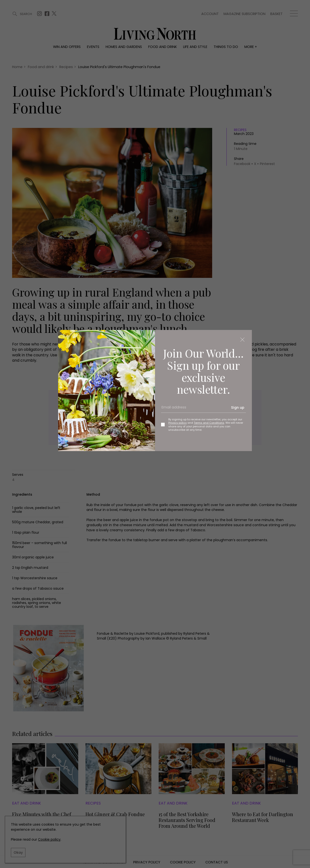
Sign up (238, 407)
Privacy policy (178, 423)
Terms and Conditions (209, 423)
